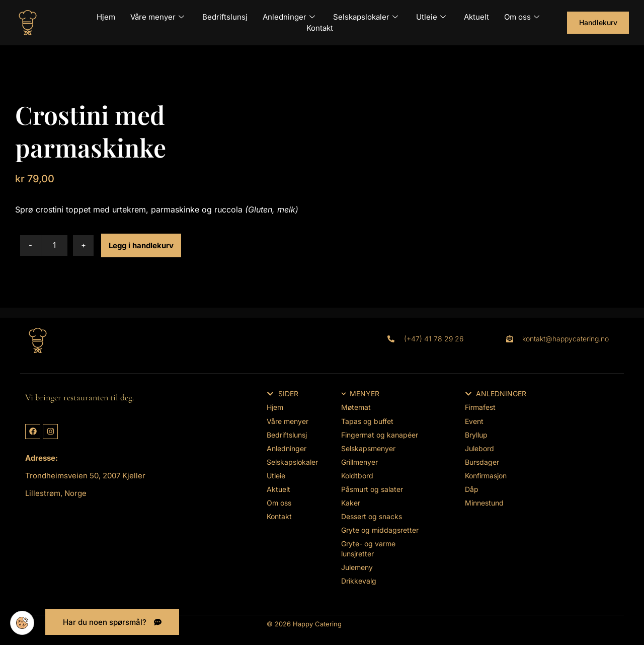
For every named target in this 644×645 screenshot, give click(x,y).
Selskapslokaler (366, 17)
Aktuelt (476, 17)
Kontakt (320, 28)
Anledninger (289, 17)
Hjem (106, 17)
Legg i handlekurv (141, 245)
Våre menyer (157, 17)
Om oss (522, 17)
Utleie (431, 17)
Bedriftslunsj (225, 17)
